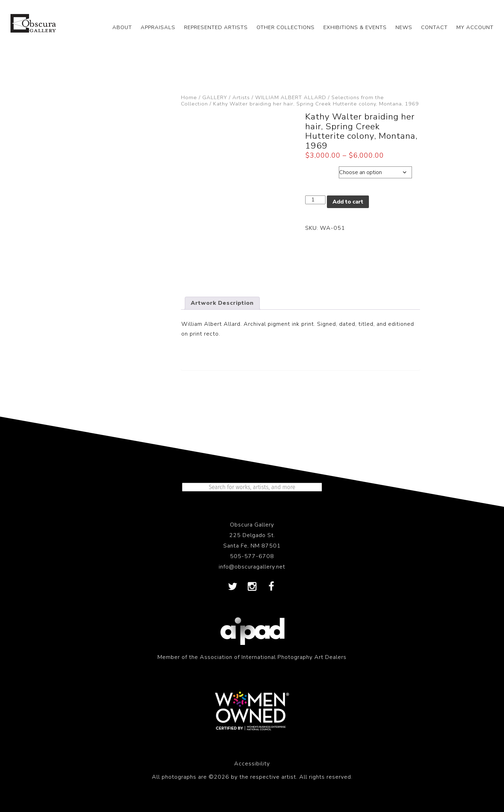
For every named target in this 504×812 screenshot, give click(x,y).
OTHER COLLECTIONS (286, 27)
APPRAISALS (158, 27)
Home (189, 97)
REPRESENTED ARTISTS (216, 27)
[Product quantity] (315, 200)
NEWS (404, 27)
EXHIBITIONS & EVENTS (355, 27)
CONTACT (434, 27)
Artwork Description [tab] (222, 303)
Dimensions (322, 171)
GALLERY (215, 97)
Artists (241, 97)
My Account (475, 27)
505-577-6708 (252, 556)
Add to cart (348, 202)
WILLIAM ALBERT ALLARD (291, 97)
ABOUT (122, 27)
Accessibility (252, 764)
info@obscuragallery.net (252, 567)
